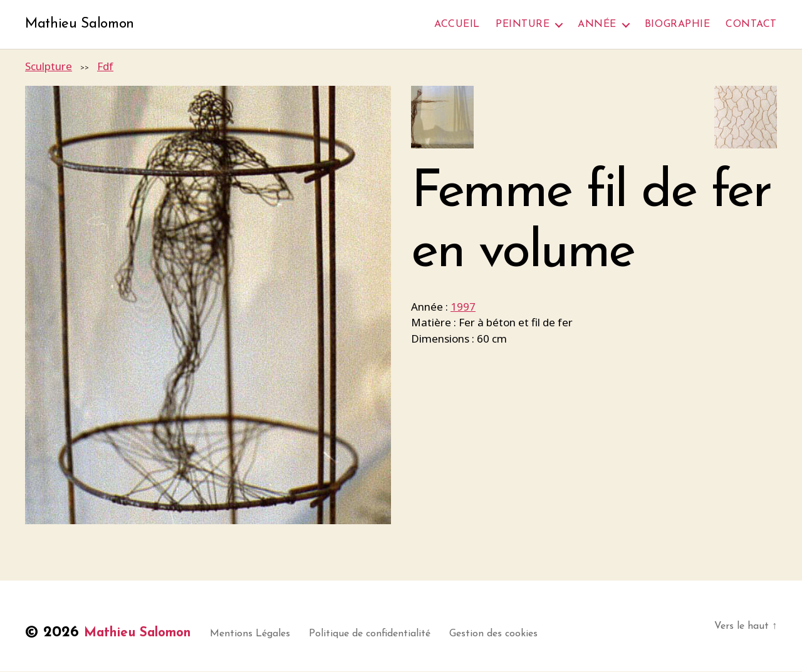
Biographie (677, 24)
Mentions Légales (271, 634)
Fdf (105, 67)
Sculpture (49, 67)
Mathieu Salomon (83, 25)
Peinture (523, 24)
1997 (463, 307)
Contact (751, 24)
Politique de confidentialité (390, 634)
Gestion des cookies (514, 634)
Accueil (457, 24)
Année (597, 24)
